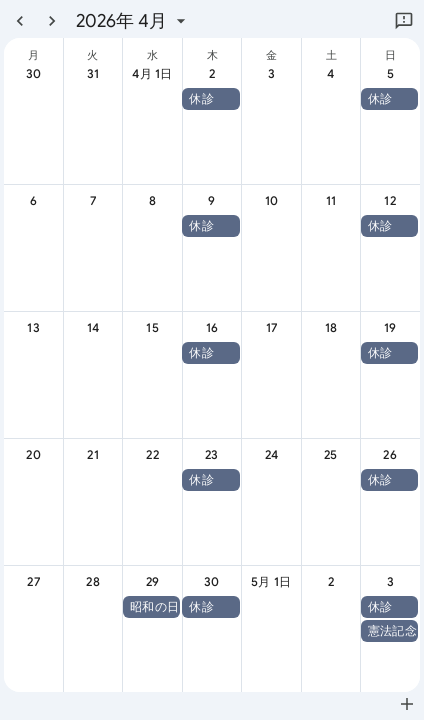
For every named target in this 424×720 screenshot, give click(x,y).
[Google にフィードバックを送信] (404, 21)
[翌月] (52, 21)
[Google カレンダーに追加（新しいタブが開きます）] (407, 704)
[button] (210, 99)
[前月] (20, 21)
